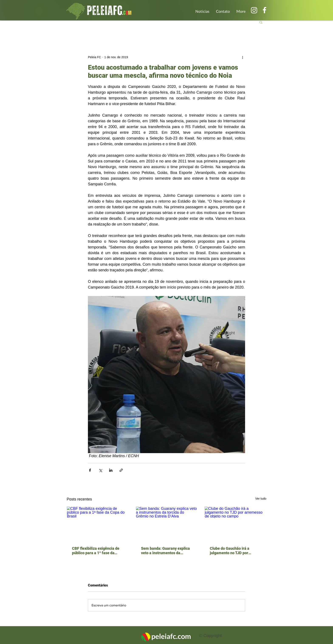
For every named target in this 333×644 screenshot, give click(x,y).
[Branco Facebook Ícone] (265, 10)
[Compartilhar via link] (121, 470)
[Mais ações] (243, 57)
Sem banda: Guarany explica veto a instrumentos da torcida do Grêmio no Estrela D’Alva (165, 551)
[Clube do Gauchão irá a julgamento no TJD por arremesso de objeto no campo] (235, 524)
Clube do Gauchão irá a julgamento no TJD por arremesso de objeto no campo (230, 551)
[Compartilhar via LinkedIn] (111, 470)
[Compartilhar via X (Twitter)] (100, 470)
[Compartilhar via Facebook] (90, 470)
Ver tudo (261, 499)
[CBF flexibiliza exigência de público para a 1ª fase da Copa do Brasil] (98, 524)
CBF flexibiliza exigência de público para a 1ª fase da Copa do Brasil (96, 551)
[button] (261, 22)
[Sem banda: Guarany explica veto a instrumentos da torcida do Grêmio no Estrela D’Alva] (167, 524)
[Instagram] (254, 10)
